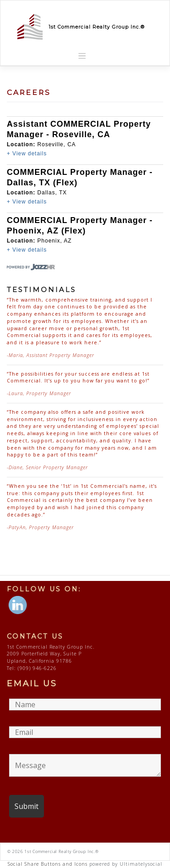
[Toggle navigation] (82, 56)
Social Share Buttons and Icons (48, 864)
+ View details (27, 154)
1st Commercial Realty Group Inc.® (97, 27)
